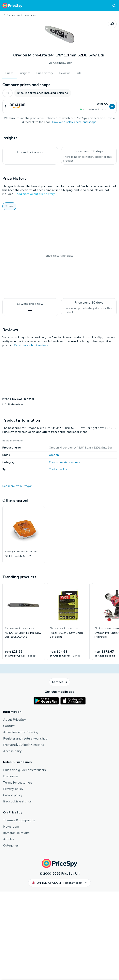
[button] (7, 93)
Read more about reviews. (31, 345)
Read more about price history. (35, 194)
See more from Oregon (17, 575)
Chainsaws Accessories (21, 15)
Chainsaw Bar (58, 558)
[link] (24, 624)
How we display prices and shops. (74, 122)
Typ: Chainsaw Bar (59, 63)
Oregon (54, 544)
